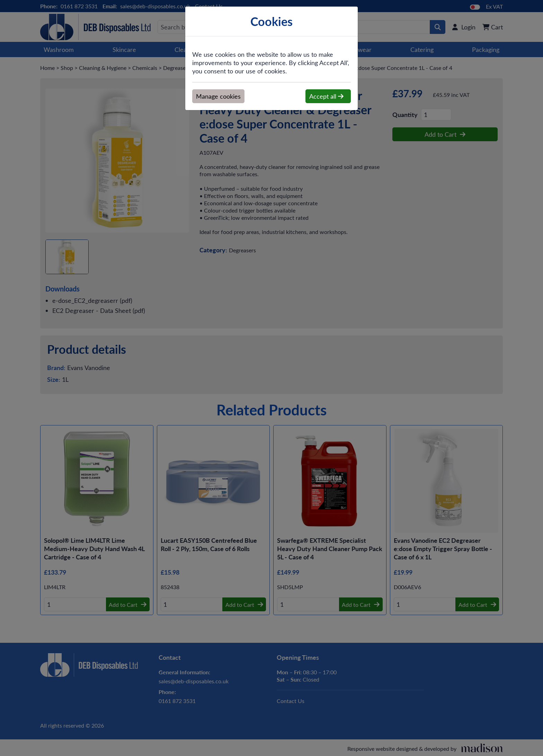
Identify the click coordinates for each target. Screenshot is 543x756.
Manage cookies (218, 96)
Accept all (326, 96)
